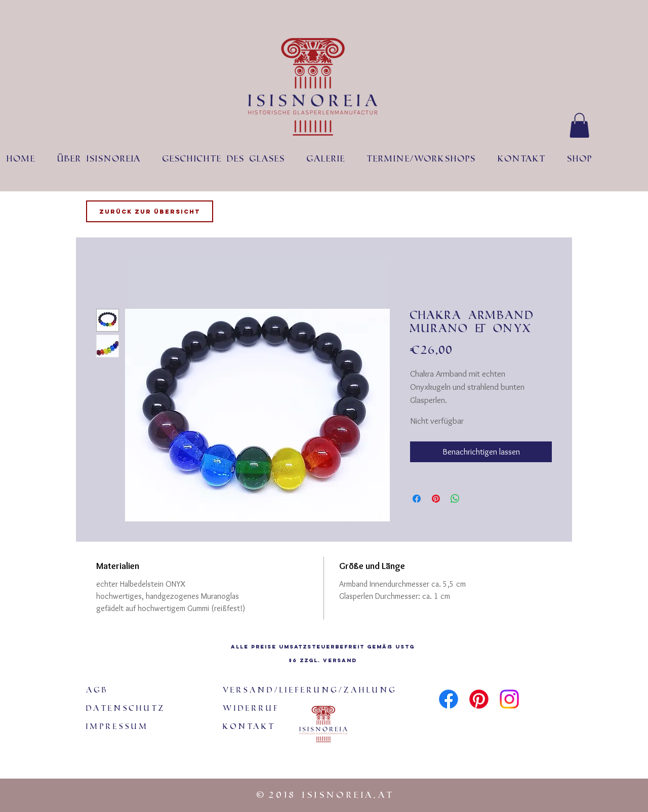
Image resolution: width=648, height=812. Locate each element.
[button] (579, 125)
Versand (340, 660)
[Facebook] (449, 699)
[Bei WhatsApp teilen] (455, 499)
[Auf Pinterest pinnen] (436, 499)
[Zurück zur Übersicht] (150, 211)
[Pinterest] (479, 699)
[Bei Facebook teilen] (417, 499)
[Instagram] (509, 699)
